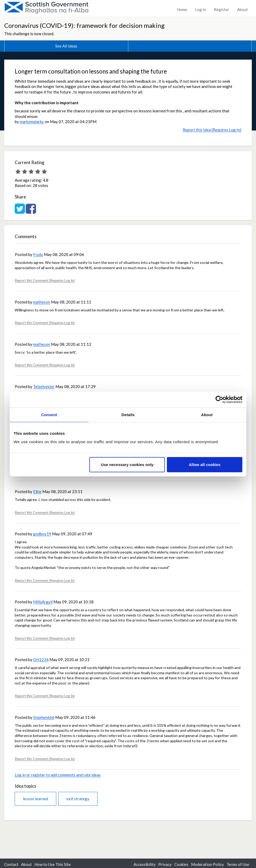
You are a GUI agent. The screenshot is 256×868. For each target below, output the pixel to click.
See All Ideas (66, 46)
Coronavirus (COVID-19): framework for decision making (84, 25)
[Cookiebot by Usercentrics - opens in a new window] (219, 400)
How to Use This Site (53, 864)
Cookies (181, 864)
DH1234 (41, 660)
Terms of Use (238, 864)
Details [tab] (128, 415)
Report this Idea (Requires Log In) (212, 130)
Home (182, 9)
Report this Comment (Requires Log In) (45, 280)
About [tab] (207, 415)
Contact (11, 864)
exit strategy (78, 799)
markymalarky (32, 122)
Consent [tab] (49, 415)
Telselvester (44, 386)
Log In (201, 9)
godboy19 (42, 534)
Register (222, 9)
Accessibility (145, 864)
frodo (38, 254)
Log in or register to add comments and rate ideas (58, 775)
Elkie (37, 491)
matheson (42, 302)
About (242, 9)
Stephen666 (44, 717)
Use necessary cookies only (127, 464)
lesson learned (35, 799)
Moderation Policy (208, 864)
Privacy (165, 864)
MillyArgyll (43, 602)
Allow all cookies (205, 464)
